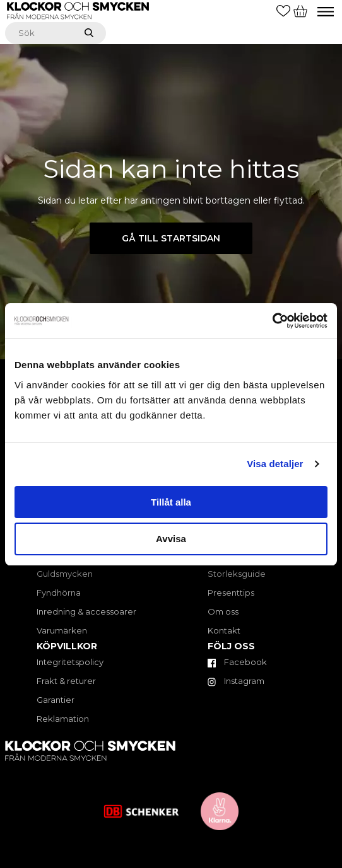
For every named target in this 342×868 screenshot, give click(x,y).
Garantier (56, 700)
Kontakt (224, 630)
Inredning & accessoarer (86, 611)
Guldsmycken (65, 574)
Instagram (236, 681)
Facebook (237, 662)
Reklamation (63, 719)
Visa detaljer (275, 464)
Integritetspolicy (70, 662)
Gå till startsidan (171, 238)
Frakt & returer (66, 681)
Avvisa (171, 539)
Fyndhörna (59, 593)
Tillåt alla (171, 502)
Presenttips (231, 593)
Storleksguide (237, 574)
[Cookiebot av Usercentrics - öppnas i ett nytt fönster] (272, 321)
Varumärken (62, 630)
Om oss (223, 611)
